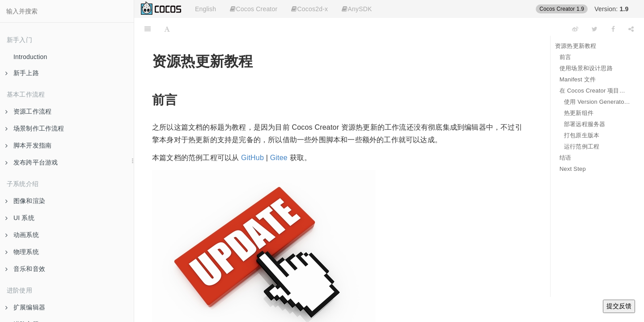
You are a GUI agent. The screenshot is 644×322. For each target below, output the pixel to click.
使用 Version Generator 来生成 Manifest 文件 (597, 102)
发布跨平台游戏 (32, 162)
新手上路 (22, 73)
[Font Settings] (167, 29)
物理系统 (22, 252)
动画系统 (22, 235)
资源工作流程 (28, 111)
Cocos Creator (254, 9)
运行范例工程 (582, 146)
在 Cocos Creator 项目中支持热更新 (595, 91)
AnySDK (357, 9)
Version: (611, 9)
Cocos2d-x (309, 9)
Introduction (30, 57)
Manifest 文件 (578, 79)
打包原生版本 (582, 135)
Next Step (573, 169)
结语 (565, 158)
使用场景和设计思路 (586, 68)
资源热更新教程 (576, 46)
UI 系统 (20, 218)
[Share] (631, 29)
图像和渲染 (25, 201)
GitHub (252, 158)
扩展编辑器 (25, 307)
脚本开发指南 (28, 145)
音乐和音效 (25, 269)
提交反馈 (619, 306)
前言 (565, 57)
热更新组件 (579, 113)
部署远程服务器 (585, 124)
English (205, 9)
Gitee (279, 158)
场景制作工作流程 (35, 128)
